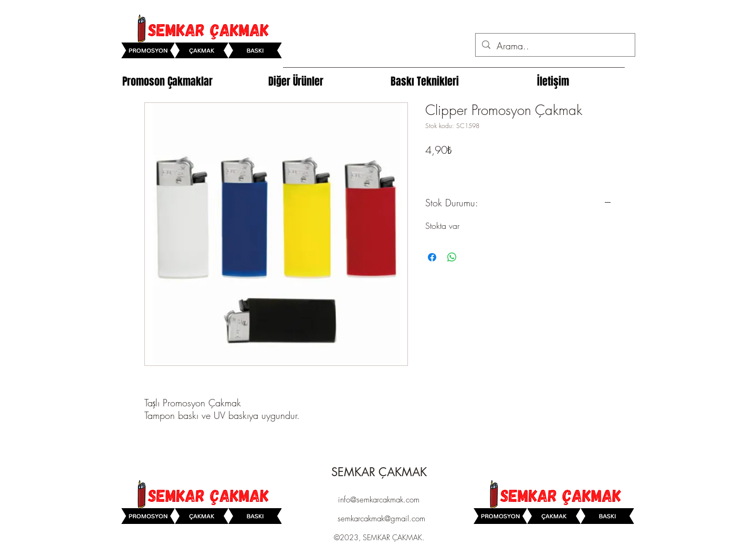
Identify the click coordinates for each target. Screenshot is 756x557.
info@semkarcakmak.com (379, 500)
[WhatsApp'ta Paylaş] (452, 257)
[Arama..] (555, 46)
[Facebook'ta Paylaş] (432, 257)
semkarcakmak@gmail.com (381, 519)
